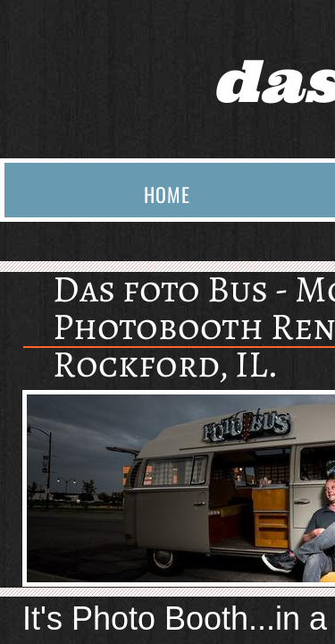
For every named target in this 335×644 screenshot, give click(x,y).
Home (167, 194)
